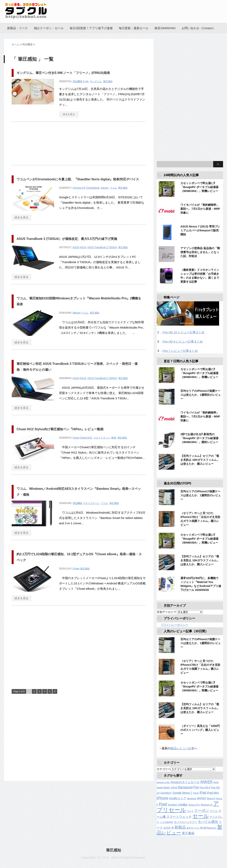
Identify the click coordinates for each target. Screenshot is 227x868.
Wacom (77, 313)
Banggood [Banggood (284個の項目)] (185, 787)
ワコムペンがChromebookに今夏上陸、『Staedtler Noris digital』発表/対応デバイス (78, 179)
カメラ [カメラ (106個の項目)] (190, 811)
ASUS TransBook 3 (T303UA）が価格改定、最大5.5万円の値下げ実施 (67, 239)
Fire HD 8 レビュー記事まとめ (183, 341)
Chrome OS (79, 188)
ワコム (113, 188)
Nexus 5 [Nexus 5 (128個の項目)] (211, 798)
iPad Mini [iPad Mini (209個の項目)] (213, 793)
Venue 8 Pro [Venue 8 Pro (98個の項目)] (194, 805)
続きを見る (69, 114)
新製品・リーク (17, 28)
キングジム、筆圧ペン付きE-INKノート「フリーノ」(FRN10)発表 (63, 73)
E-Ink (86, 81)
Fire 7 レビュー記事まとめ (180, 351)
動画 (114, 438)
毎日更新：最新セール (134, 28)
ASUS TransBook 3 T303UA (102, 247)
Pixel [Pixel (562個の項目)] (163, 804)
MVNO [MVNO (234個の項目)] (201, 798)
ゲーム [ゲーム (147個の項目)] (214, 811)
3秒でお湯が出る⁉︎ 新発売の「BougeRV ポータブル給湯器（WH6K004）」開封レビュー (199, 438)
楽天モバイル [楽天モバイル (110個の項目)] (193, 828)
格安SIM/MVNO (165, 28)
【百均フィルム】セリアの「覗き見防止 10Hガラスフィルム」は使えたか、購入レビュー (200, 460)
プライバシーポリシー (174, 625)
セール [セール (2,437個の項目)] (201, 816)
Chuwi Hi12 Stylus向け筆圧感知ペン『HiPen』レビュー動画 (60, 429)
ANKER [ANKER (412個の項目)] (206, 782)
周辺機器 (78, 81)
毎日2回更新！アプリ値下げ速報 (91, 28)
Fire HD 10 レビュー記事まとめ (184, 332)
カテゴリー (164, 769)
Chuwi (76, 438)
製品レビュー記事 (182, 748)
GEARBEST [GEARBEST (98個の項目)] (166, 793)
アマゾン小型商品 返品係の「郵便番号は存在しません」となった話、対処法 (200, 252)
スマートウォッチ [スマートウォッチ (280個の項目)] (179, 817)
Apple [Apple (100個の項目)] (216, 782)
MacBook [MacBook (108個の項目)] (191, 798)
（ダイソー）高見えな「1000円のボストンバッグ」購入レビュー (200, 730)
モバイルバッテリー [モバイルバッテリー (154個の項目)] (185, 822)
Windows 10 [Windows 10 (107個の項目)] (206, 805)
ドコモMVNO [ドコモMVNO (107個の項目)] (167, 822)
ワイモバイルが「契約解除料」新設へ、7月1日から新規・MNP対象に (200, 209)
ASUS (76, 247)
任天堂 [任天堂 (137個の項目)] (167, 828)
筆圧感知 (108, 81)
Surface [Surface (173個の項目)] (172, 805)
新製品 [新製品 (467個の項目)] (180, 827)
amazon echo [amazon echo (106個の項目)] (163, 782)
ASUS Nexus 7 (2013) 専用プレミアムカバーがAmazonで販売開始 (200, 230)
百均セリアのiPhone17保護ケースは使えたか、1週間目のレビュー (201, 395)
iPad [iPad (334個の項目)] (203, 793)
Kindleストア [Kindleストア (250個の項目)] (178, 798)
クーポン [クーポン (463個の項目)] (202, 811)
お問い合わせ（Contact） (199, 28)
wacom (105, 188)
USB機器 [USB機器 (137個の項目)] (183, 805)
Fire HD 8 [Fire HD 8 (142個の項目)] (205, 788)
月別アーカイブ (166, 612)
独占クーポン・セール (49, 28)
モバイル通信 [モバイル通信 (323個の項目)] (208, 822)
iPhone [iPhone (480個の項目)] (162, 798)
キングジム (96, 81)
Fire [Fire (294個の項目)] (196, 787)
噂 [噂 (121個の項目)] (173, 828)
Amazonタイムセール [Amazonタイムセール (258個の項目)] (185, 782)
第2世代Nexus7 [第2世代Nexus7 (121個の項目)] (208, 828)
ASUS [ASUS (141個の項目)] (174, 788)
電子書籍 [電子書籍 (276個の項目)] (188, 833)
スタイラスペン (102, 438)
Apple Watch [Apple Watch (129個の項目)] (163, 788)
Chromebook (93, 188)
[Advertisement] (79, 145)
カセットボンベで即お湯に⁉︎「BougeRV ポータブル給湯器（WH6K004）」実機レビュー (199, 187)
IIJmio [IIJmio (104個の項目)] (196, 793)
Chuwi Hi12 (86, 438)
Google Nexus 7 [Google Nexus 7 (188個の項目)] (182, 793)
